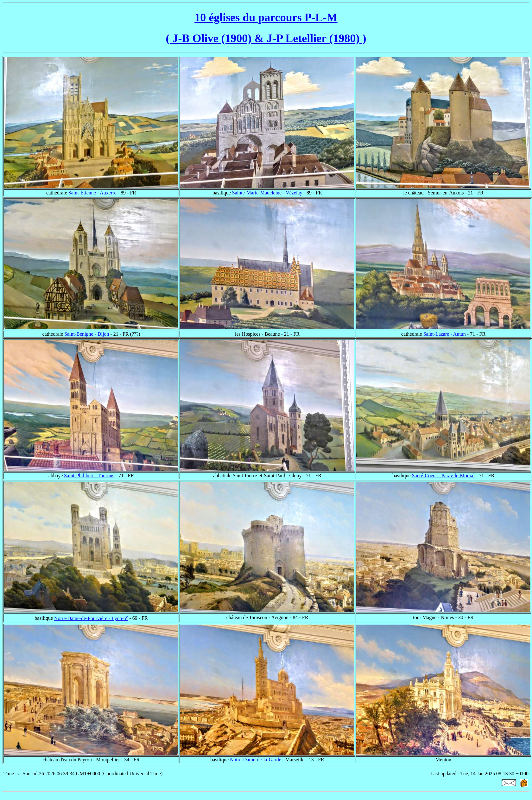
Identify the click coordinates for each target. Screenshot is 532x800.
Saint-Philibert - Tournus (89, 476)
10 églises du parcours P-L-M (266, 17)
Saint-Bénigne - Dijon (87, 334)
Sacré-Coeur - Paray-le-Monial (443, 476)
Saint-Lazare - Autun (445, 334)
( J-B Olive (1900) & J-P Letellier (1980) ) (266, 38)
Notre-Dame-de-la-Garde (256, 760)
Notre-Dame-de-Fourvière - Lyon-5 (91, 618)
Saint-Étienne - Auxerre (92, 193)
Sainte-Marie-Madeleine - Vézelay (267, 193)
